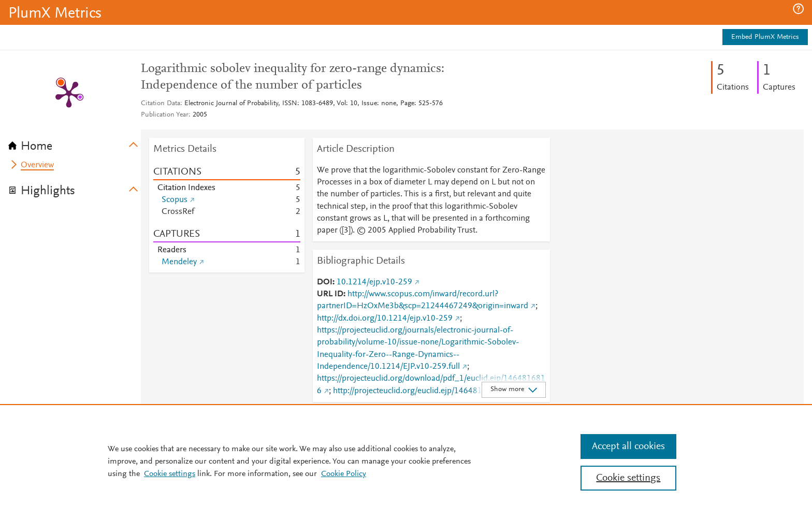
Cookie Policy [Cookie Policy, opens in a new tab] (344, 474)
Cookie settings (170, 474)
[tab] (75, 143)
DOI (325, 282)
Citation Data (161, 104)
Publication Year (165, 115)
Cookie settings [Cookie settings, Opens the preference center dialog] (628, 478)
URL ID (330, 294)
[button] (798, 9)
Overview (37, 165)
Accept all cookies (628, 447)
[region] (406, 461)
